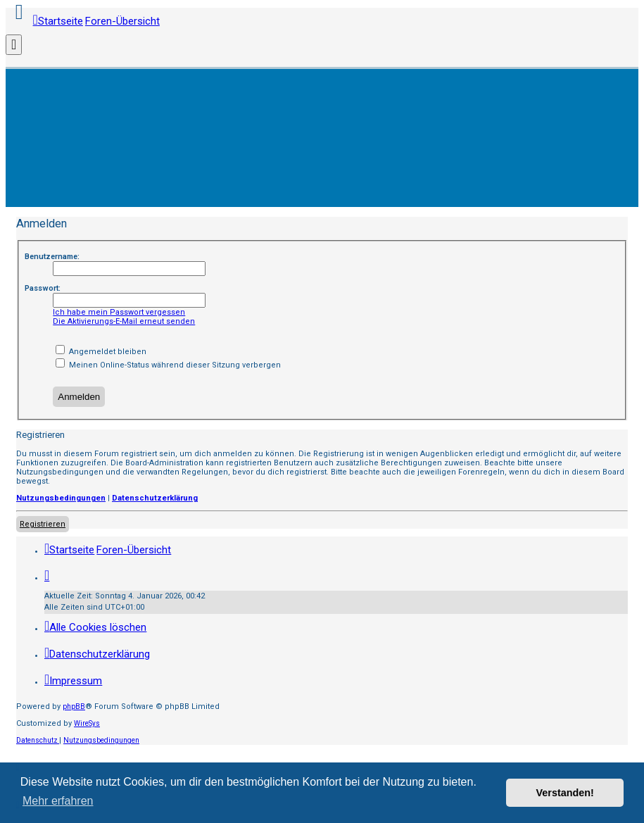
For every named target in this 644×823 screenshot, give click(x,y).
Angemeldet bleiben (101, 352)
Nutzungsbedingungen (61, 498)
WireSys (87, 723)
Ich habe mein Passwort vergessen (119, 312)
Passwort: (43, 288)
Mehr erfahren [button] (58, 801)
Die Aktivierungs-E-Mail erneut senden (124, 321)
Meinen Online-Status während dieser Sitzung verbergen (168, 365)
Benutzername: (52, 257)
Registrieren (43, 524)
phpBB (74, 706)
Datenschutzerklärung (155, 498)
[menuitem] (95, 627)
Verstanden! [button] (565, 793)
